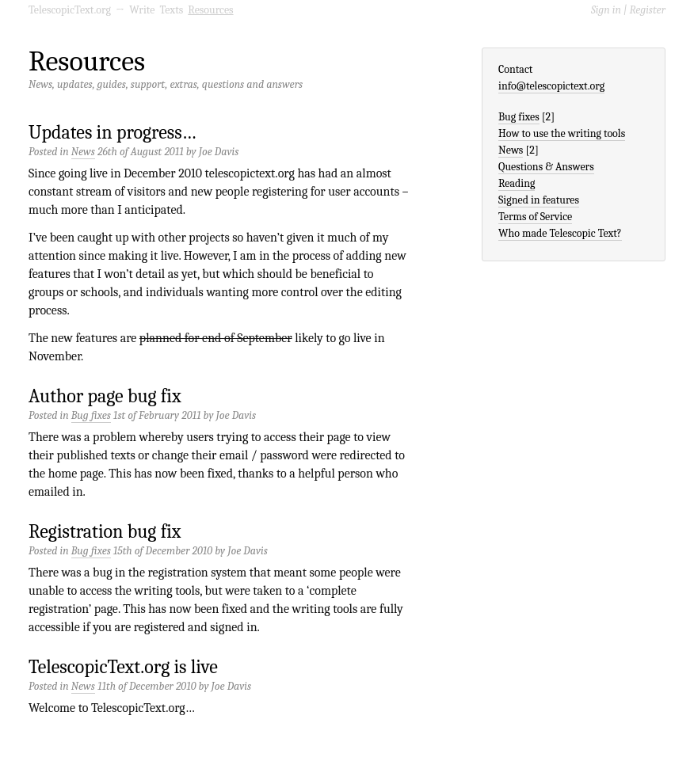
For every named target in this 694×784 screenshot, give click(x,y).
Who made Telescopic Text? (560, 233)
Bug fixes (91, 415)
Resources (210, 10)
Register (648, 10)
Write (142, 10)
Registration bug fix (105, 531)
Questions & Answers (546, 167)
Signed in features (539, 200)
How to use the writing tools (562, 133)
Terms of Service (535, 217)
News (83, 152)
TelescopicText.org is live (123, 667)
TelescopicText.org (70, 10)
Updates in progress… (112, 132)
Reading (517, 183)
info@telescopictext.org (551, 86)
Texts (172, 10)
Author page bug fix (105, 396)
